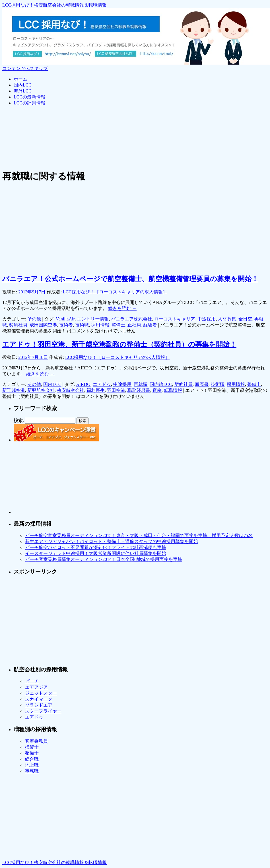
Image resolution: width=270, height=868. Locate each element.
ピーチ (32, 681)
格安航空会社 (71, 390)
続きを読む (122, 308)
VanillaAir (65, 319)
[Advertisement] (106, 124)
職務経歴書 (139, 390)
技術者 (66, 325)
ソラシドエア (39, 705)
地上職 (32, 765)
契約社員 (18, 325)
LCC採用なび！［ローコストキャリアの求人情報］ (115, 292)
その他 (34, 319)
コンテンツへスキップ (25, 68)
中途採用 (207, 319)
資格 (157, 390)
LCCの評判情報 (29, 103)
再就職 (141, 384)
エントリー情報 (93, 319)
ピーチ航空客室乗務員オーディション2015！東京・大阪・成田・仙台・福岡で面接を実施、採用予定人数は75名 (139, 535)
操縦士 (32, 747)
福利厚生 (96, 390)
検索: (19, 420)
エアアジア (36, 687)
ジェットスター (41, 693)
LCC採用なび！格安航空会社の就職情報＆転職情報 (54, 5)
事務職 (32, 771)
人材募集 (227, 319)
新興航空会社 (41, 390)
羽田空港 (116, 390)
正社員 (134, 325)
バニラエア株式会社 (131, 319)
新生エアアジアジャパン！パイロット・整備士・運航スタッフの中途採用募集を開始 (112, 541)
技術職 (82, 325)
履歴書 (202, 384)
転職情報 (173, 390)
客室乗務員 (36, 741)
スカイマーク (39, 699)
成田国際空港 (43, 325)
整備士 (118, 325)
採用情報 (100, 325)
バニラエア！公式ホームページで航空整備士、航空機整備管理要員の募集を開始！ (130, 279)
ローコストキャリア (175, 319)
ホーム (20, 79)
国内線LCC (161, 384)
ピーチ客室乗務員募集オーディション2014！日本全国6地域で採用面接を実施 (104, 559)
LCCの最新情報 (29, 97)
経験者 (150, 325)
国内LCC (23, 85)
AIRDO (83, 384)
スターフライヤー (43, 711)
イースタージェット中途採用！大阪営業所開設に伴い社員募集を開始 (96, 553)
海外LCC (23, 91)
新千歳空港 (14, 390)
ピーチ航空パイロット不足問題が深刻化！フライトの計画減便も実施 (96, 547)
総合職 (32, 759)
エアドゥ (102, 384)
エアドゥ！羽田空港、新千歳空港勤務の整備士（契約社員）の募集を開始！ (119, 344)
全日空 (245, 319)
